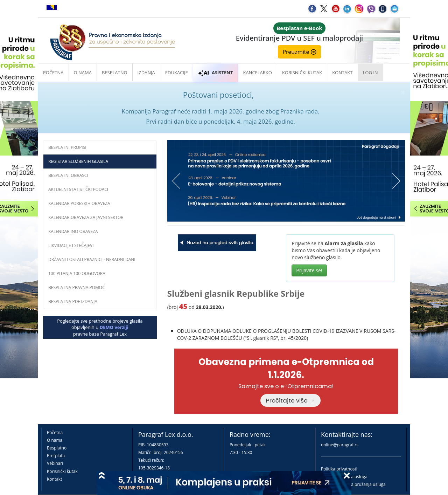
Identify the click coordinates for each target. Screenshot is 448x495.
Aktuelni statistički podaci (78, 189)
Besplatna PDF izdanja (73, 301)
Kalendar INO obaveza (73, 231)
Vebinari (55, 463)
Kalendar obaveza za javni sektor (86, 217)
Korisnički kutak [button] (302, 73)
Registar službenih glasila (78, 161)
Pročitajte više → (290, 400)
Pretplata (56, 456)
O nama (83, 73)
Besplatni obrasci (68, 175)
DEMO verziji (114, 327)
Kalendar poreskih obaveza (79, 203)
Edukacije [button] (177, 73)
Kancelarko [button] (257, 73)
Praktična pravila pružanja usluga (353, 484)
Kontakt (54, 479)
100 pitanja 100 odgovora (77, 273)
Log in (370, 73)
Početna (53, 73)
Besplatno (115, 73)
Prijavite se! (309, 270)
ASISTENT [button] (216, 73)
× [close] (403, 92)
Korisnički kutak (62, 471)
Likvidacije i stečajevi (71, 245)
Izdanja (146, 73)
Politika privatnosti (339, 469)
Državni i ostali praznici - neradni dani (92, 259)
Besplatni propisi (67, 147)
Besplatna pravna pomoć (77, 287)
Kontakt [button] (342, 73)
